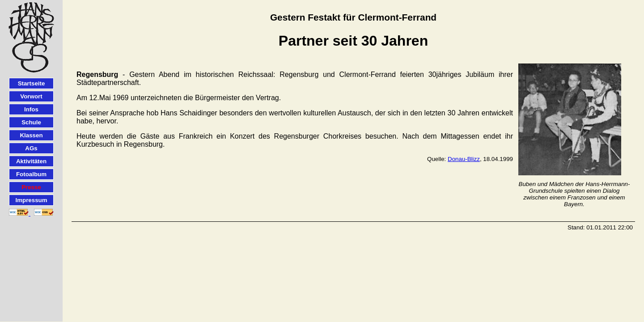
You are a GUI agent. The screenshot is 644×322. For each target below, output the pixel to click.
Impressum (31, 200)
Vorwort (31, 96)
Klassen (31, 135)
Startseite (32, 83)
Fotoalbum (31, 174)
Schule (31, 122)
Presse (31, 187)
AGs (31, 148)
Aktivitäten (31, 161)
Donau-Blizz (464, 159)
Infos (31, 109)
